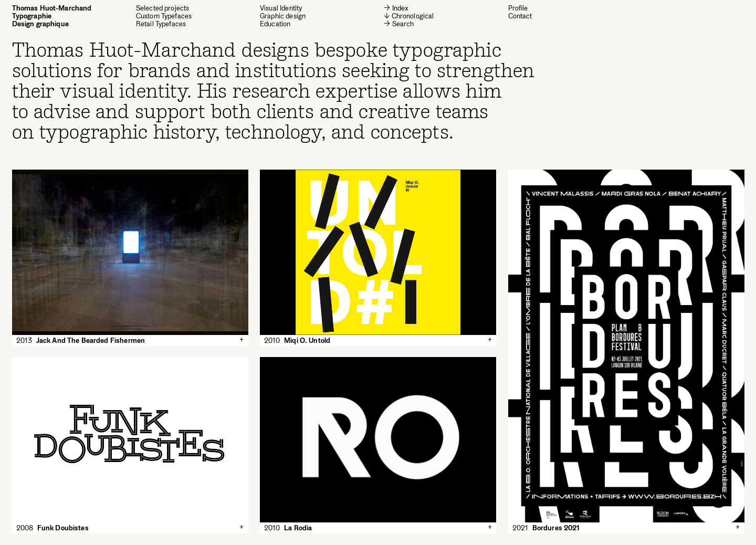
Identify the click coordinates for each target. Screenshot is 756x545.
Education (275, 24)
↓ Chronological (409, 16)
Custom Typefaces (164, 16)
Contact (520, 16)
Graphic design (283, 16)
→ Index (396, 8)
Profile (518, 8)
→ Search (399, 24)
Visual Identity (281, 8)
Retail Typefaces (161, 24)
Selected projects (163, 8)
